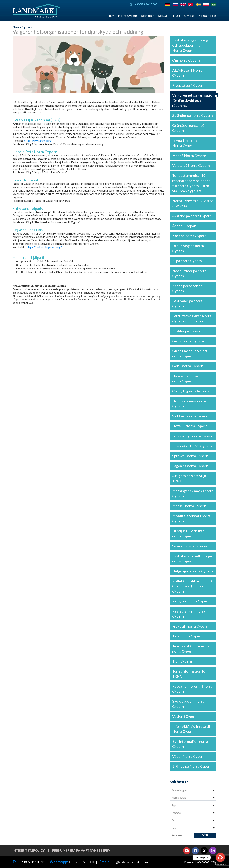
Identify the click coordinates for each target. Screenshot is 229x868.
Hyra (177, 16)
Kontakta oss (207, 16)
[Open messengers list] (220, 857)
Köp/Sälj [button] (163, 16)
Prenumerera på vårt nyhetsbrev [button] (81, 850)
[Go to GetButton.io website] (220, 864)
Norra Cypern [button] (128, 16)
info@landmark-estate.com (129, 862)
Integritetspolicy (29, 850)
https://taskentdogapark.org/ (44, 247)
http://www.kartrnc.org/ (38, 141)
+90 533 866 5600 (81, 862)
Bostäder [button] (147, 16)
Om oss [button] (189, 16)
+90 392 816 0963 (31, 862)
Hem (111, 16)
